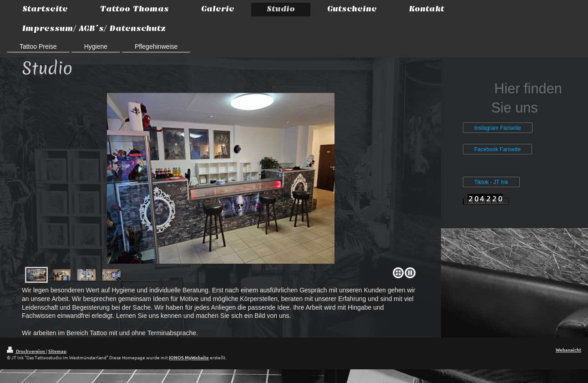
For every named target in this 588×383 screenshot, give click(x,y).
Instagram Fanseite (498, 128)
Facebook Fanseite (497, 149)
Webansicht (568, 350)
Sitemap (57, 351)
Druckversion (26, 351)
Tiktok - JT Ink (491, 182)
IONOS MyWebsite (189, 357)
